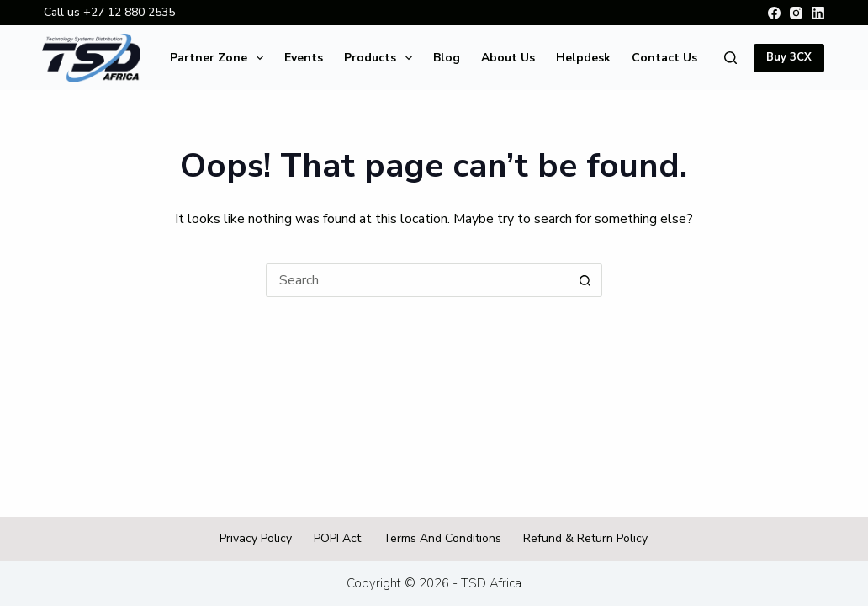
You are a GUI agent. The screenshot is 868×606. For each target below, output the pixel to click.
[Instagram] (796, 13)
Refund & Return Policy (585, 539)
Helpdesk (583, 58)
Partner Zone (220, 58)
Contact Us (664, 58)
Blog (447, 58)
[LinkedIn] (818, 13)
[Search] (730, 58)
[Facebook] (774, 13)
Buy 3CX (789, 57)
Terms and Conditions (442, 539)
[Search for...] (417, 280)
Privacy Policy (256, 539)
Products (381, 58)
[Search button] (585, 280)
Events (304, 58)
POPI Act (337, 539)
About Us (508, 58)
